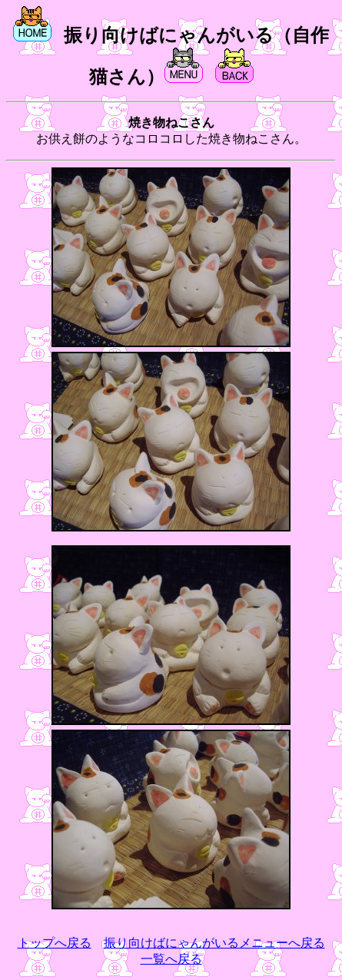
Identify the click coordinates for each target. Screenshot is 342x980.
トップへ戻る (55, 943)
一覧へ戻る (171, 959)
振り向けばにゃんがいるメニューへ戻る (214, 943)
